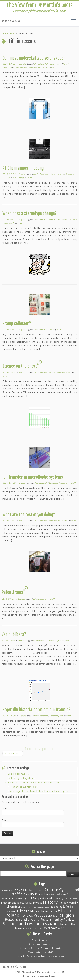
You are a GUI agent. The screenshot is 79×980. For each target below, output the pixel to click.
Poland (52, 373)
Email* (33, 823)
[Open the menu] (74, 20)
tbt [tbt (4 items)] (56, 924)
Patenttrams (12, 592)
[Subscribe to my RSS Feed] (4, 21)
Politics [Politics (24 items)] (26, 915)
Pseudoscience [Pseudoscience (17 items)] (45, 915)
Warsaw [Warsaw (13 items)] (50, 928)
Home (5, 33)
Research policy (64, 373)
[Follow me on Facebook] (10, 21)
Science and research (59, 483)
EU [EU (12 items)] (30, 898)
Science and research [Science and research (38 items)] (23, 923)
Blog (13, 33)
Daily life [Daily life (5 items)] (29, 894)
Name (33, 811)
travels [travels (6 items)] (20, 928)
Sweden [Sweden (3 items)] (49, 924)
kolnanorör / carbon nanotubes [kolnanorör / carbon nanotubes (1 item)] (36, 907)
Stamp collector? (17, 324)
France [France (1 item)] (74, 899)
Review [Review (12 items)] (69, 919)
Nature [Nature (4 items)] (53, 911)
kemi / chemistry (41, 174)
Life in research (20, 67)
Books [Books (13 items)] (17, 890)
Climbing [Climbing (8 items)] (29, 890)
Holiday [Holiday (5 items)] (63, 903)
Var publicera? (14, 634)
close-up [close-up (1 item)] (40, 890)
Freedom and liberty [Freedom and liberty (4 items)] (13, 903)
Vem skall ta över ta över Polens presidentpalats (34, 782)
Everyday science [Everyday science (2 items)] (62, 898)
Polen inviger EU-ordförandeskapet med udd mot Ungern (38, 791)
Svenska (23, 64)
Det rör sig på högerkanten (22, 778)
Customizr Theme (47, 976)
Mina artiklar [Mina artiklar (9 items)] (39, 911)
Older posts (13, 753)
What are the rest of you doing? (29, 515)
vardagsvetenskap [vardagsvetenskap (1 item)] (35, 928)
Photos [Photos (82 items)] (65, 910)
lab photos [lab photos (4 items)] (56, 907)
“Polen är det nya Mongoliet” (23, 787)
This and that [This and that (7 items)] (67, 924)
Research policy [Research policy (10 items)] (51, 919)
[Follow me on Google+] (13, 21)
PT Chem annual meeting (23, 168)
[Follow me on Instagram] (16, 21)
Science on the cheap (20, 366)
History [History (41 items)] (50, 902)
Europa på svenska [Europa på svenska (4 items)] (43, 898)
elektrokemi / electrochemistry (48, 64)
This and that (18, 178)
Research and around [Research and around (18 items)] (22, 919)
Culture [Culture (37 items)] (51, 889)
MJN (53, 67)
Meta (51, 329)
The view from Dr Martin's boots (39, 5)
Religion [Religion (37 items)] (66, 915)
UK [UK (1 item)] (26, 928)
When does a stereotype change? (30, 213)
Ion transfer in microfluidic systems (33, 477)
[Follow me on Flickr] (19, 21)
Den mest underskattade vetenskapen (34, 58)
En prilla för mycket (18, 774)
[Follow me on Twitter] (7, 21)
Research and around (39, 67)
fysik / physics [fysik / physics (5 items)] (33, 903)
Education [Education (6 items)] (41, 894)
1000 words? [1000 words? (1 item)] (6, 890)
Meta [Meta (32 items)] (25, 911)
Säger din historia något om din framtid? (36, 710)
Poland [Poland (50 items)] (12, 915)
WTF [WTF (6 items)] (61, 928)
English (22, 174)
